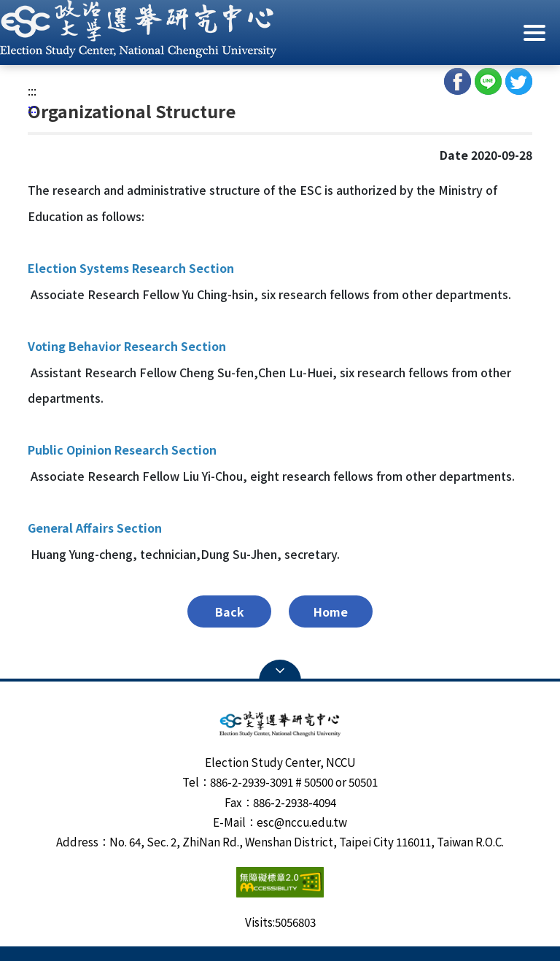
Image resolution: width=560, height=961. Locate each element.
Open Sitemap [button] (280, 671)
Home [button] (331, 611)
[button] (280, 29)
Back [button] (230, 611)
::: (32, 90)
